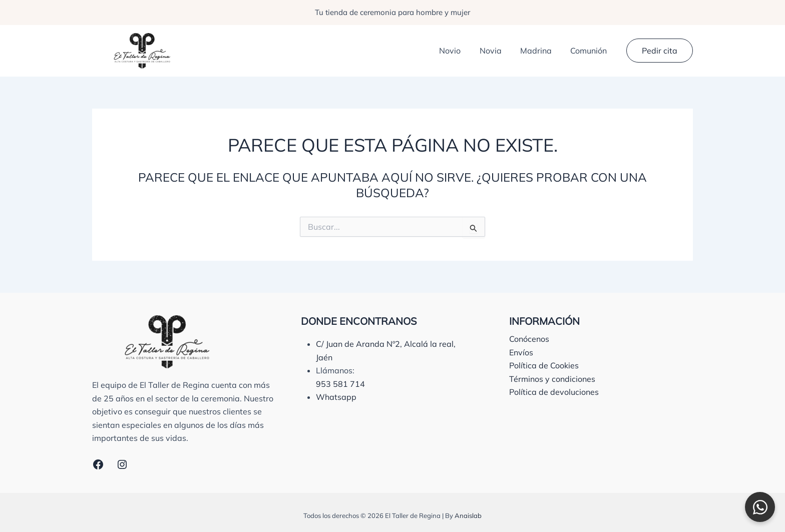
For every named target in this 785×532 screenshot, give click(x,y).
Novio (459, 51)
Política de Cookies (544, 365)
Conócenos (529, 339)
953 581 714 (340, 384)
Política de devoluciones (554, 392)
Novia (497, 51)
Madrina (540, 51)
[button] (660, 51)
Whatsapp (336, 397)
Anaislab (468, 515)
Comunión (590, 51)
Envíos (521, 352)
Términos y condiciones (552, 379)
